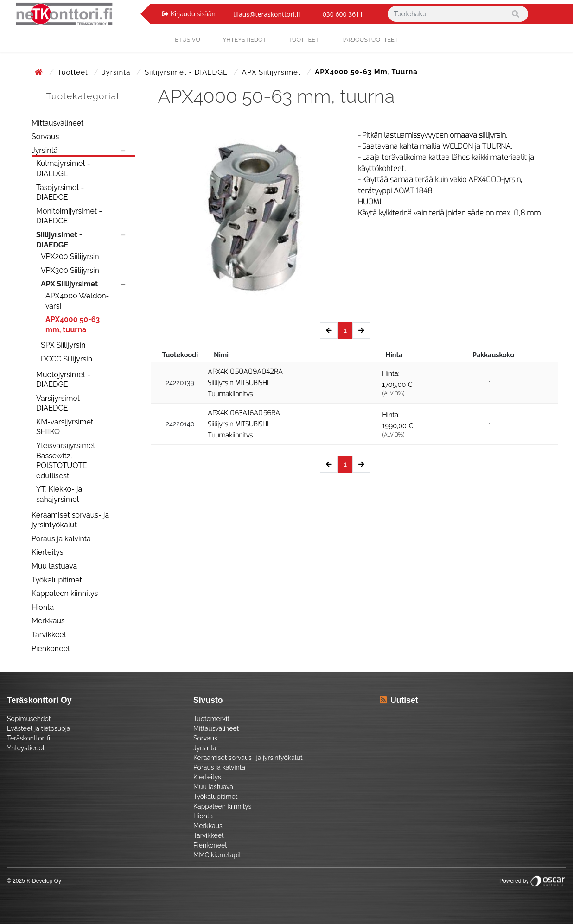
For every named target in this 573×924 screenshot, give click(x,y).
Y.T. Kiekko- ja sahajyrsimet (59, 494)
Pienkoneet (51, 649)
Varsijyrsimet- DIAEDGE (60, 403)
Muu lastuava (54, 566)
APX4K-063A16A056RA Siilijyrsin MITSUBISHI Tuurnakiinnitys (244, 424)
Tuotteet (304, 40)
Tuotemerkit (211, 719)
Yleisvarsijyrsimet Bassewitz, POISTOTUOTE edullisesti (66, 461)
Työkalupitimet (57, 580)
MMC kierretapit (217, 855)
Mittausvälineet (57, 123)
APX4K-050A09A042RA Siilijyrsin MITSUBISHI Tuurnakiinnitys (245, 383)
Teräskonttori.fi (29, 738)
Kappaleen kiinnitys (65, 593)
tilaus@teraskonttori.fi (267, 14)
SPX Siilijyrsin (63, 345)
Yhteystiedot (26, 748)
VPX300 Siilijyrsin (70, 270)
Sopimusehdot (29, 719)
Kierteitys (47, 552)
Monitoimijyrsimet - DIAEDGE (69, 216)
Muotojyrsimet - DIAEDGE (63, 380)
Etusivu (188, 40)
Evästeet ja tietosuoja (38, 728)
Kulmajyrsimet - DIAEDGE (63, 168)
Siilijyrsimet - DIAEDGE (187, 72)
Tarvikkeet (49, 635)
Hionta (43, 607)
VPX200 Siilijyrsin (70, 256)
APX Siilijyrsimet (273, 72)
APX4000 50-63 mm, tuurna (73, 325)
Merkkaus (48, 621)
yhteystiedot (244, 40)
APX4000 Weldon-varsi (77, 301)
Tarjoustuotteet (370, 40)
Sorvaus (45, 136)
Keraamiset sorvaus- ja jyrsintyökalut (70, 520)
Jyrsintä (117, 72)
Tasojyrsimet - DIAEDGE (60, 193)
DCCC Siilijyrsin (67, 359)
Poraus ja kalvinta (61, 539)
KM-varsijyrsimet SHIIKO (65, 427)
